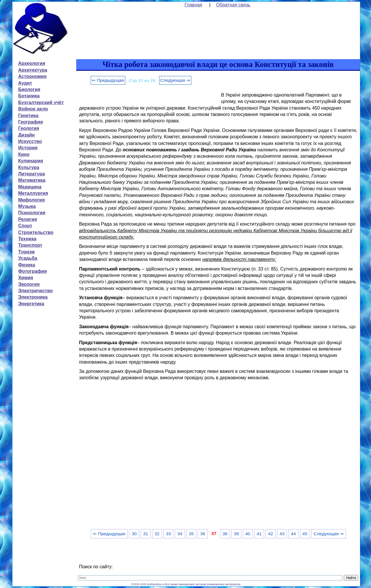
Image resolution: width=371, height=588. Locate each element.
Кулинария (31, 161)
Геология (29, 128)
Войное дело (33, 109)
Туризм (27, 252)
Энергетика (31, 304)
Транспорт (30, 245)
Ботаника (29, 96)
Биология (29, 89)
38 (225, 534)
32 (157, 534)
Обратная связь (233, 5)
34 (180, 534)
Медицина (30, 187)
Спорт (25, 226)
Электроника (33, 297)
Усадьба (28, 258)
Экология (29, 284)
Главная (193, 5)
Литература (32, 174)
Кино (24, 154)
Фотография (33, 271)
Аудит (25, 83)
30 (134, 534)
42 (271, 534)
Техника (27, 239)
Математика (32, 180)
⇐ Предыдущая (108, 80)
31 (146, 534)
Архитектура (33, 70)
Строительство (36, 232)
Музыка (27, 206)
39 (236, 534)
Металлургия (33, 193)
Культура (29, 167)
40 (248, 534)
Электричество (36, 291)
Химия (26, 278)
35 (191, 534)
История (28, 148)
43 (282, 534)
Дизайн (27, 135)
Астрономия (32, 76)
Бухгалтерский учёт (41, 102)
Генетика (28, 116)
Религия (28, 219)
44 (293, 534)
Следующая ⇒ (175, 80)
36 (203, 534)
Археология (32, 63)
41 (259, 534)
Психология (32, 213)
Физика (27, 265)
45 (305, 534)
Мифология (32, 200)
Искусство (30, 141)
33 (169, 534)
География (31, 122)
